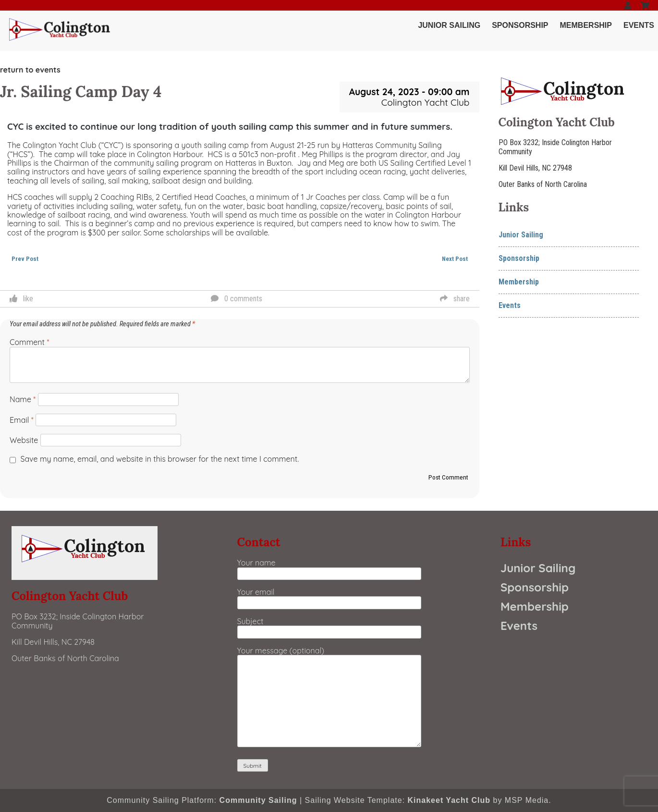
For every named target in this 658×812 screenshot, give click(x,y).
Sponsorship (520, 25)
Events (639, 25)
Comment (29, 342)
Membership (586, 25)
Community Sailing (258, 800)
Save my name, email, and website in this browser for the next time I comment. (160, 459)
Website (24, 440)
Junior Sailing (449, 25)
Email (22, 420)
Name (23, 399)
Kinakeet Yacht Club (449, 800)
